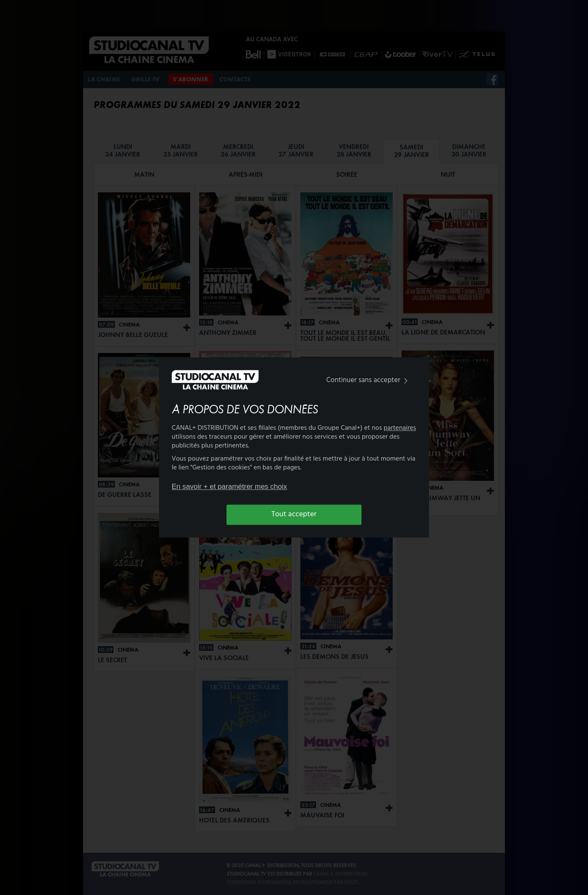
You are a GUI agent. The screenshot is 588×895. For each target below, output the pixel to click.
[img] (406, 381)
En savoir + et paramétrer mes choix (229, 487)
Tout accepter (294, 514)
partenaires (400, 429)
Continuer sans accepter (369, 380)
